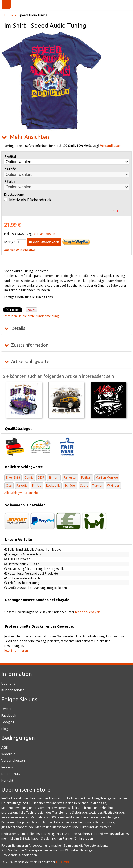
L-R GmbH (63, 862)
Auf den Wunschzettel (19, 250)
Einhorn (54, 477)
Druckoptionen (15, 194)
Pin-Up (37, 485)
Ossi (9, 485)
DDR (41, 477)
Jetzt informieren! (17, 651)
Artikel (10, 156)
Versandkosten (111, 146)
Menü (6, 4)
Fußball (86, 477)
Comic (29, 477)
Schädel (70, 485)
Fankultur (70, 477)
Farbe (10, 182)
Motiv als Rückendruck (30, 200)
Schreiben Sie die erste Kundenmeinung (31, 316)
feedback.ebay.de (88, 612)
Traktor (97, 485)
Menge (10, 242)
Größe (10, 169)
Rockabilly (53, 485)
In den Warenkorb (44, 242)
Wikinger (113, 485)
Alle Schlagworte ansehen (22, 493)
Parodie (22, 485)
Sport (84, 485)
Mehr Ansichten (29, 137)
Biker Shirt (13, 477)
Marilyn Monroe (107, 477)
